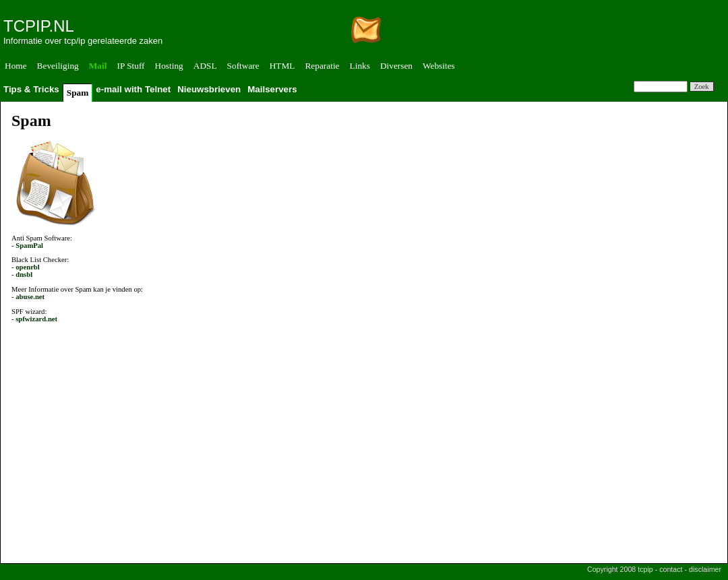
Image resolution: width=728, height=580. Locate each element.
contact (671, 569)
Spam (78, 93)
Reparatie (322, 66)
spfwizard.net (36, 319)
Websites (439, 66)
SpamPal (29, 246)
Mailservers (272, 89)
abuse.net (30, 297)
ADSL (205, 66)
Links (360, 66)
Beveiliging (58, 66)
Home (16, 66)
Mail (98, 66)
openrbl (28, 267)
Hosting (169, 66)
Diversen (396, 66)
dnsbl (24, 275)
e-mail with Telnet (133, 89)
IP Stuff (130, 66)
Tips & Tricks (31, 89)
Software (243, 66)
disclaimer (705, 569)
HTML (282, 66)
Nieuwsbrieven (209, 89)
